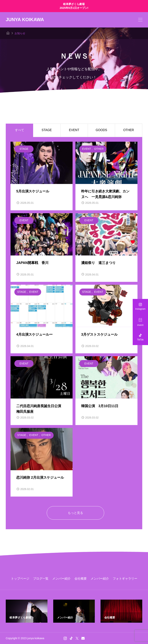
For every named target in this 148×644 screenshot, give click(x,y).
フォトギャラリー (125, 579)
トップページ (20, 579)
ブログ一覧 (41, 579)
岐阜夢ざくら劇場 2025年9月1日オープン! (74, 6)
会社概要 (81, 579)
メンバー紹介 (61, 579)
